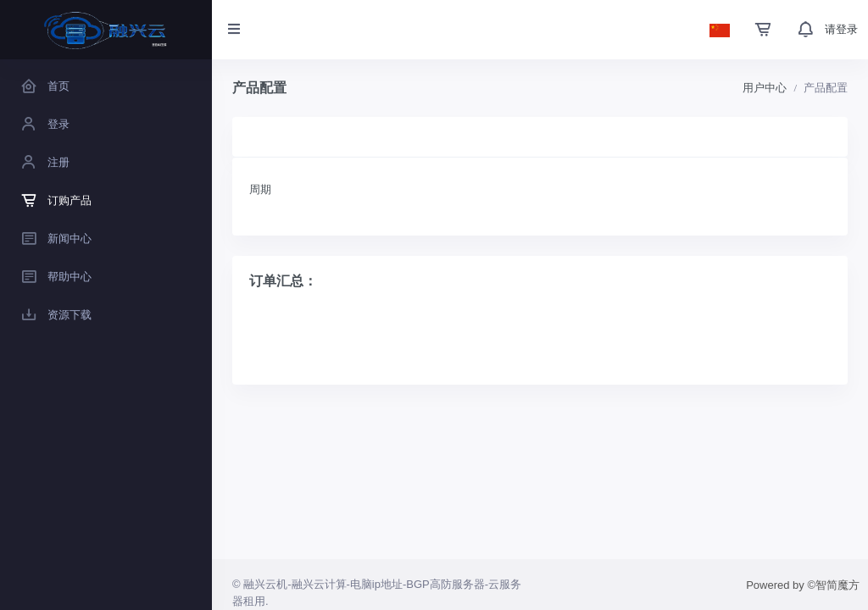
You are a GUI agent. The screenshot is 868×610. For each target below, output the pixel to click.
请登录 (841, 29)
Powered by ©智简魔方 (803, 585)
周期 (260, 189)
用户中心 (765, 88)
